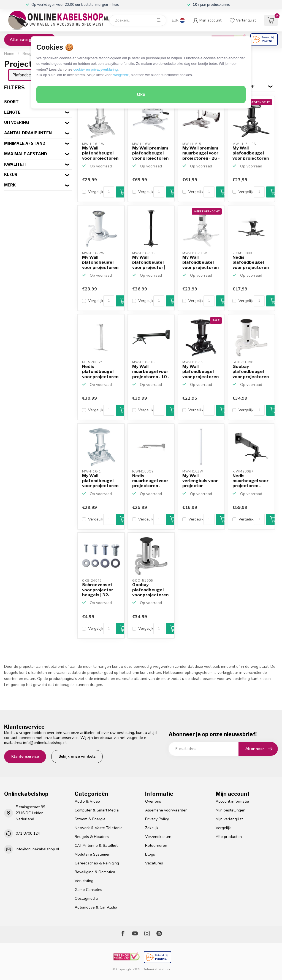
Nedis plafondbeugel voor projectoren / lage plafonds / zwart (251, 263)
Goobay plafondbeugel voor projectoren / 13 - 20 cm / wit (251, 372)
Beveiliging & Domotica (95, 872)
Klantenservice (25, 756)
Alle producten (229, 837)
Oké (141, 94)
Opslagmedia (86, 898)
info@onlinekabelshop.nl (45, 743)
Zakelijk (152, 828)
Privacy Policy (157, 819)
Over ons (153, 801)
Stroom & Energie (90, 819)
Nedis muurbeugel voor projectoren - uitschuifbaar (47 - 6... (251, 481)
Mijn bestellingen (231, 810)
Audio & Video (87, 801)
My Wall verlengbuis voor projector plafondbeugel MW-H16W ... (200, 481)
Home (9, 54)
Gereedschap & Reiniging (97, 863)
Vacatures (154, 863)
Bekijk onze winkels (77, 756)
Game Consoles (88, 890)
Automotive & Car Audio (96, 907)
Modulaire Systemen (93, 854)
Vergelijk (96, 192)
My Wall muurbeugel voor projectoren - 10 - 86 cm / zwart (151, 372)
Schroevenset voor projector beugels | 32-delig (98, 590)
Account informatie (232, 801)
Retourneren (156, 846)
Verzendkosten (158, 837)
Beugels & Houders (92, 837)
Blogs (150, 854)
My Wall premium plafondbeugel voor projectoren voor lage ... (150, 153)
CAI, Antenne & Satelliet (96, 846)
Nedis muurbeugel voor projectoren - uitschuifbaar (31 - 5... (150, 481)
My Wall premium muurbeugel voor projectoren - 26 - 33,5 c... (201, 153)
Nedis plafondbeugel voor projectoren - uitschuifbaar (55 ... (100, 372)
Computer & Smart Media (97, 810)
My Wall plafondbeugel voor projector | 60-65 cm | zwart (150, 263)
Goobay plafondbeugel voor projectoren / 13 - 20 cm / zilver (150, 590)
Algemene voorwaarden (166, 810)
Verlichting (84, 881)
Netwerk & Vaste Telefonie (99, 828)
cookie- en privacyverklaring (95, 69)
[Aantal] (109, 192)
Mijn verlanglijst (229, 819)
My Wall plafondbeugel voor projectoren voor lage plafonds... (100, 153)
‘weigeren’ (121, 75)
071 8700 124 (28, 833)
